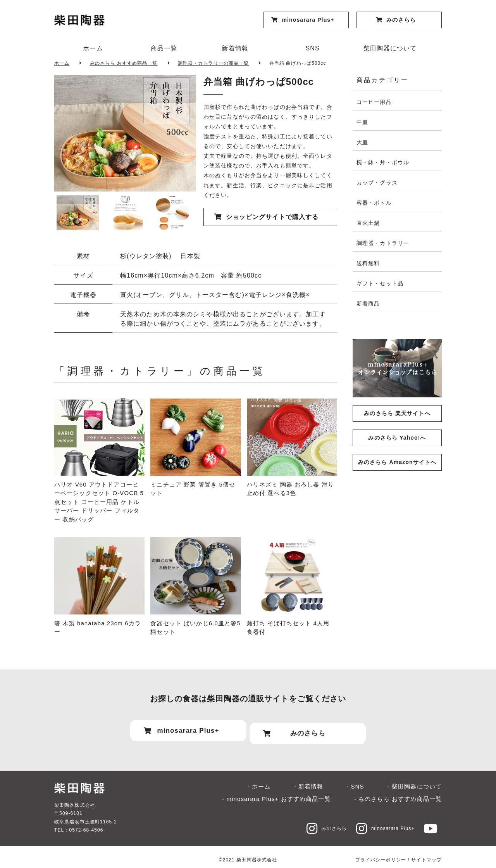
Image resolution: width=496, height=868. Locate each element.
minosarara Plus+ (381, 822)
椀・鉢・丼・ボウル (383, 162)
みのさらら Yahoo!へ (397, 438)
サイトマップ (426, 854)
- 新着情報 (308, 780)
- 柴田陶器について (415, 780)
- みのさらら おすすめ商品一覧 (398, 793)
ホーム (93, 48)
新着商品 (368, 304)
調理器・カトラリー (383, 243)
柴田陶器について (390, 48)
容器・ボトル (374, 203)
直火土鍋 (368, 223)
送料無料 (368, 263)
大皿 (362, 142)
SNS (313, 48)
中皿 (362, 122)
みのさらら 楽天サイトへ (397, 413)
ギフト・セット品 (380, 283)
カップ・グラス (377, 183)
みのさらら (318, 822)
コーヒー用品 (374, 102)
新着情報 (235, 48)
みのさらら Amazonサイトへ (397, 462)
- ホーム (259, 780)
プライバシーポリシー (381, 854)
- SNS (355, 780)
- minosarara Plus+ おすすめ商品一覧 (276, 793)
